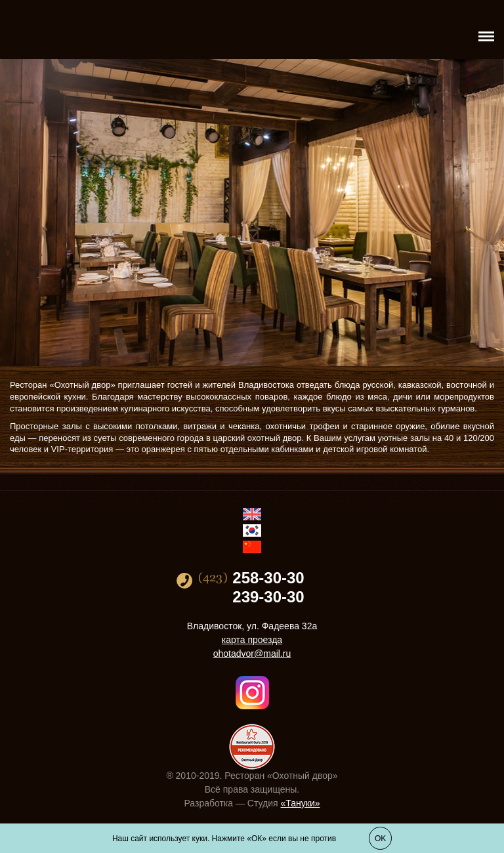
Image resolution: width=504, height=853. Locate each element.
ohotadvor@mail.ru (252, 654)
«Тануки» (301, 803)
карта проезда (252, 640)
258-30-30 (268, 578)
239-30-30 (268, 597)
